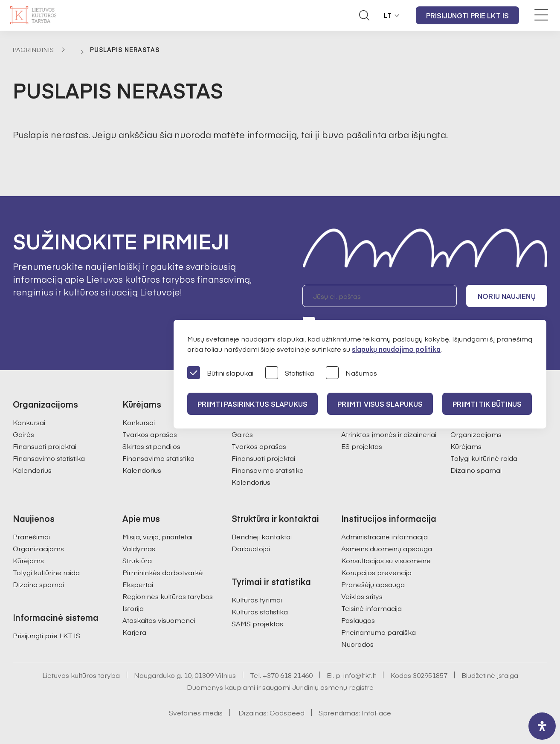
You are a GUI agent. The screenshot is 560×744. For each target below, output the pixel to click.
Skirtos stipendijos (151, 446)
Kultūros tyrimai (257, 599)
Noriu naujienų (506, 296)
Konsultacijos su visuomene (386, 560)
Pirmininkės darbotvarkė (163, 572)
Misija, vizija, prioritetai (157, 536)
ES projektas (362, 446)
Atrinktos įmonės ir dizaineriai (389, 434)
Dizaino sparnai (476, 470)
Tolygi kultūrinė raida (484, 458)
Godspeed (287, 712)
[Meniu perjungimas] (541, 15)
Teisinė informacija (371, 608)
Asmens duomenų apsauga (387, 548)
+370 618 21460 (288, 675)
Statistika (290, 373)
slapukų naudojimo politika (396, 349)
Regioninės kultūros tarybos (168, 596)
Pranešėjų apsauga (373, 584)
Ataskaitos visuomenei (159, 620)
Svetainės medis (196, 712)
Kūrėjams (466, 446)
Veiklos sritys (362, 596)
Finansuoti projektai (45, 446)
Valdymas (139, 548)
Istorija (133, 608)
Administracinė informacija (384, 536)
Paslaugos (358, 620)
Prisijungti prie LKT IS (467, 15)
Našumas (351, 373)
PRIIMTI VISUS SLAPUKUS (380, 404)
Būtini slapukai (220, 373)
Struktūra (137, 560)
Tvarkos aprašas (150, 434)
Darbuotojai (251, 548)
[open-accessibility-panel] (542, 726)
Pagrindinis (33, 49)
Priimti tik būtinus (487, 404)
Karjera (134, 632)
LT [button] (388, 15)
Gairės (23, 434)
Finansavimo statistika (49, 458)
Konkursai (29, 422)
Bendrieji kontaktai (262, 536)
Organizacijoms (476, 434)
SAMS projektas (257, 623)
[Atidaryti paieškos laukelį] (364, 15)
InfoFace (376, 712)
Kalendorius (32, 470)
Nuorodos (357, 644)
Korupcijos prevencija (376, 572)
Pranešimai (31, 536)
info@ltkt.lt (360, 675)
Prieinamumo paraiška (379, 632)
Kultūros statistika (260, 611)
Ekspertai (138, 584)
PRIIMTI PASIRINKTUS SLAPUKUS (252, 404)
